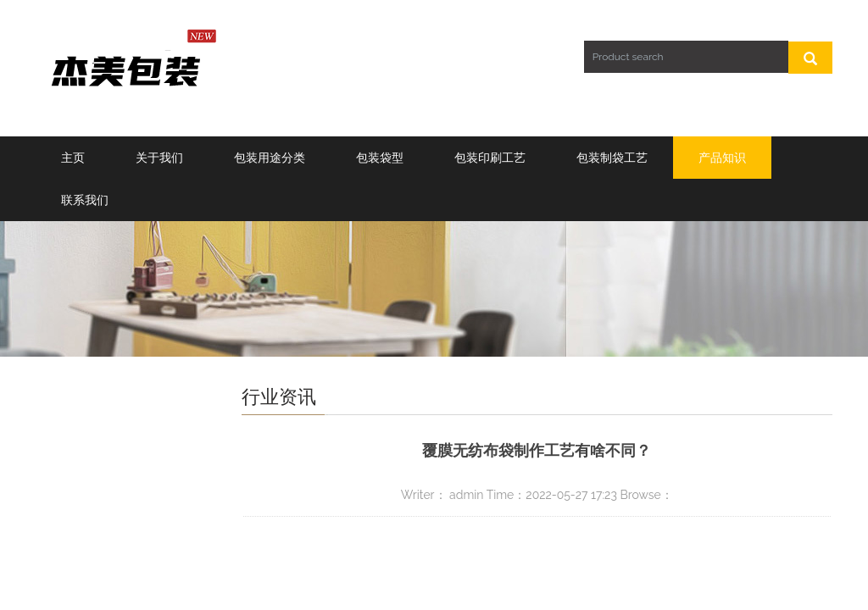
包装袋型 (380, 158)
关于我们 (159, 158)
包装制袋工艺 (612, 158)
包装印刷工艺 (490, 158)
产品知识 (722, 158)
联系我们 (85, 200)
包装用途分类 (270, 158)
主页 (73, 158)
